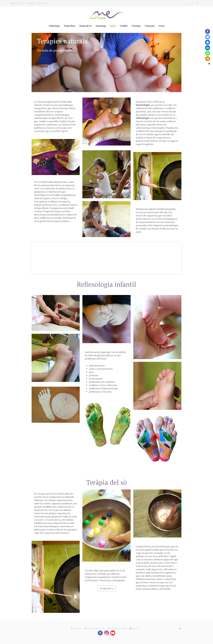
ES (192, 3)
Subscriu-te (43, 3)
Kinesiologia (101, 26)
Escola (161, 26)
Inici (14, 3)
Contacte (30, 3)
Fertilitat (124, 26)
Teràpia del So (85, 26)
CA (197, 3)
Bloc (21, 3)
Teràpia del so (106, 588)
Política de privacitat (95, 628)
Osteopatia (149, 26)
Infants (113, 26)
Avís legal (76, 628)
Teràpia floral (69, 26)
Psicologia (136, 26)
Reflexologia (54, 26)
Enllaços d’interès (117, 628)
